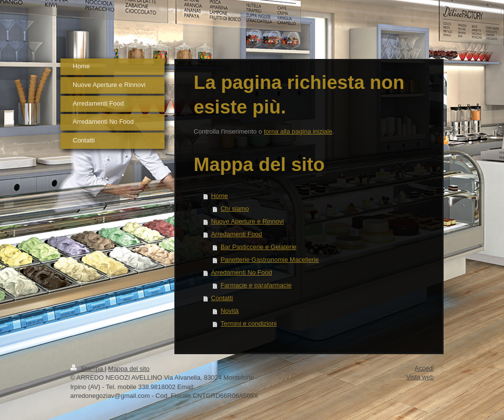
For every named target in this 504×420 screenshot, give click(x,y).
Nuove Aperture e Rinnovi (247, 221)
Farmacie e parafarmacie (256, 285)
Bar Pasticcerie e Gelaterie (259, 247)
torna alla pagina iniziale (298, 131)
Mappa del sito (129, 369)
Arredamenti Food (236, 234)
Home (219, 196)
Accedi (424, 368)
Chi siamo (235, 209)
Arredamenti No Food (241, 272)
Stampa (87, 369)
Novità (230, 311)
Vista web (420, 377)
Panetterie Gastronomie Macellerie (270, 260)
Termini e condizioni (249, 323)
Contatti (222, 298)
